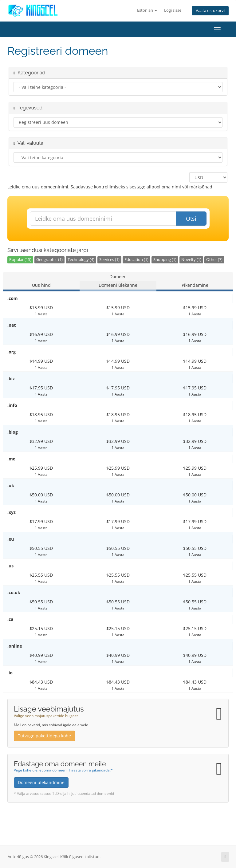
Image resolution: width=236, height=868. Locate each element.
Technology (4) (81, 260)
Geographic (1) (49, 260)
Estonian (147, 10)
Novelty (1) (191, 260)
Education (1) (136, 260)
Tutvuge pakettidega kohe (44, 736)
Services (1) (109, 260)
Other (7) (214, 260)
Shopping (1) (165, 260)
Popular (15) (20, 260)
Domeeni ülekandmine (41, 782)
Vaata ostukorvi (210, 11)
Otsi (191, 219)
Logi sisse (173, 10)
